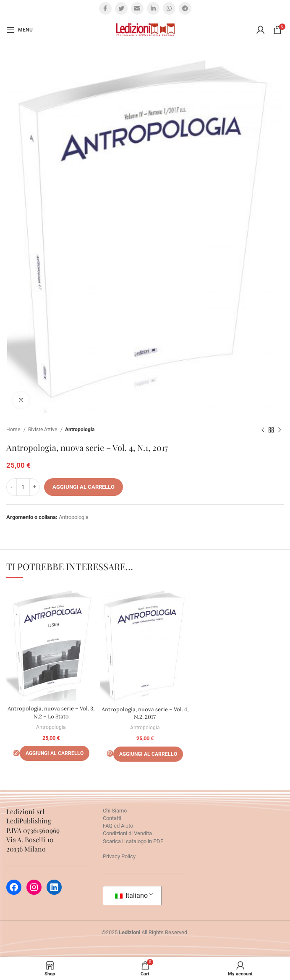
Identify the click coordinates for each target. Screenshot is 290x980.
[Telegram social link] (185, 8)
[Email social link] (137, 8)
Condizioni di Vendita (127, 833)
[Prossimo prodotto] (280, 430)
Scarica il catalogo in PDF (133, 841)
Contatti (112, 818)
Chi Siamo (115, 811)
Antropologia (80, 430)
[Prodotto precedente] (263, 430)
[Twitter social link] (121, 8)
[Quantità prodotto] (23, 487)
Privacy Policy (119, 856)
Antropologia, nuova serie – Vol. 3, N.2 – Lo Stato (51, 712)
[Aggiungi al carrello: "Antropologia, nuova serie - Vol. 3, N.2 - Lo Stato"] (55, 753)
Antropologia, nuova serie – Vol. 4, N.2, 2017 (145, 713)
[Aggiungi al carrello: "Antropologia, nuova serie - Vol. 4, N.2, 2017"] (148, 754)
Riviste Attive (43, 430)
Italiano (131, 895)
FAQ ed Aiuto (118, 826)
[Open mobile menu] (20, 30)
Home (14, 430)
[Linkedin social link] (153, 8)
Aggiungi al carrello (84, 487)
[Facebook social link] (105, 8)
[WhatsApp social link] (169, 8)
